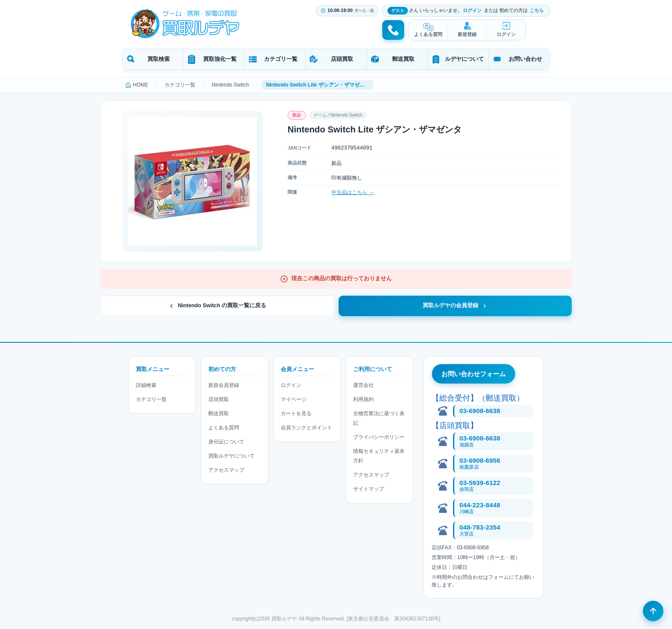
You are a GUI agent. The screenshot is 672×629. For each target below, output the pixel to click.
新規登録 (467, 34)
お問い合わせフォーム (474, 374)
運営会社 (363, 385)
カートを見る (296, 413)
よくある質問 (428, 34)
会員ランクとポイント (306, 428)
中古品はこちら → (353, 192)
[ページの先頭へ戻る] (653, 610)
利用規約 (363, 399)
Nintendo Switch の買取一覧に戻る (217, 306)
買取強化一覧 (220, 59)
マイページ (294, 399)
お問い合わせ (525, 59)
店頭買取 (342, 59)
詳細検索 (146, 385)
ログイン (472, 10)
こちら (537, 10)
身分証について (226, 442)
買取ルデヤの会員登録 (455, 306)
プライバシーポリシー (379, 437)
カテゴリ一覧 (281, 59)
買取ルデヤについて (231, 456)
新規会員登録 (224, 385)
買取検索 (159, 59)
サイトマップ (369, 489)
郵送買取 (403, 59)
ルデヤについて (464, 59)
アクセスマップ (226, 470)
